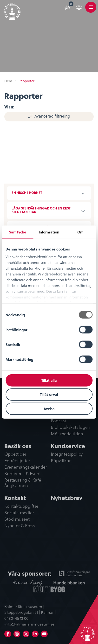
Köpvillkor (61, 461)
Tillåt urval (49, 394)
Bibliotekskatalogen (71, 427)
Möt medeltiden (67, 434)
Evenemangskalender (26, 467)
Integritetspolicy (67, 454)
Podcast (59, 421)
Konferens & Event (23, 474)
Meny (91, 10)
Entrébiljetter (17, 461)
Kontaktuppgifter (21, 506)
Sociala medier (19, 513)
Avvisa (49, 408)
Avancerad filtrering (52, 116)
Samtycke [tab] (18, 232)
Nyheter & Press (20, 526)
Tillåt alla (49, 380)
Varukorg (71, 4)
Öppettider (15, 454)
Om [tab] (80, 232)
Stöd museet (17, 519)
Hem (8, 81)
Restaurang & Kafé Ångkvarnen (23, 483)
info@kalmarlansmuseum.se (29, 624)
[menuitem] (68, 7)
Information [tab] (49, 232)
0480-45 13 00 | (17, 618)
